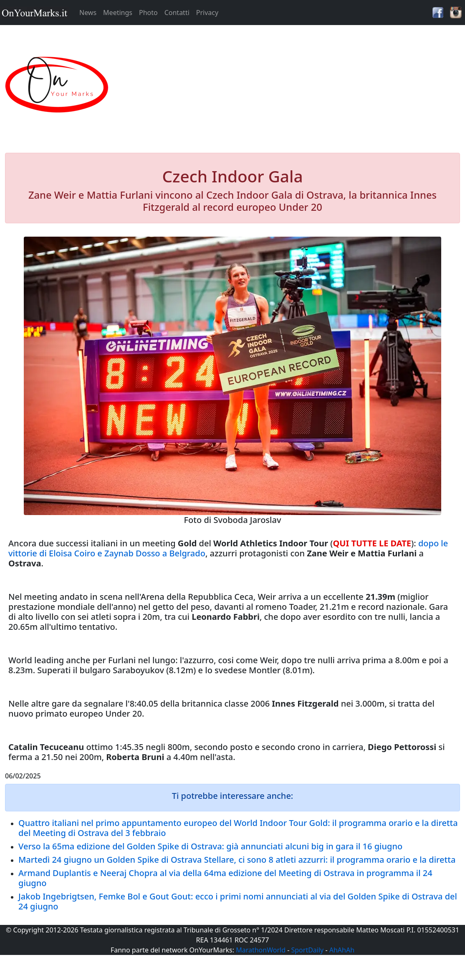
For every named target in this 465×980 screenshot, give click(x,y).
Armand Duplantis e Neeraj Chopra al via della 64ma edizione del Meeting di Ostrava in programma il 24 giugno (225, 878)
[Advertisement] (291, 85)
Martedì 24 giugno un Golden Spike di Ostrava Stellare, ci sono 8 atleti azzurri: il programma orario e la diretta (237, 860)
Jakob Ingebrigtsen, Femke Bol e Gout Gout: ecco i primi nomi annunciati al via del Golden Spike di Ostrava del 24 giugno (238, 901)
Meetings (118, 13)
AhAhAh (342, 950)
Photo (148, 13)
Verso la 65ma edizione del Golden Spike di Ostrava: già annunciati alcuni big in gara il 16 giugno (210, 846)
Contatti (177, 13)
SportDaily (307, 950)
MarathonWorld (261, 950)
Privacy (207, 13)
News (88, 13)
